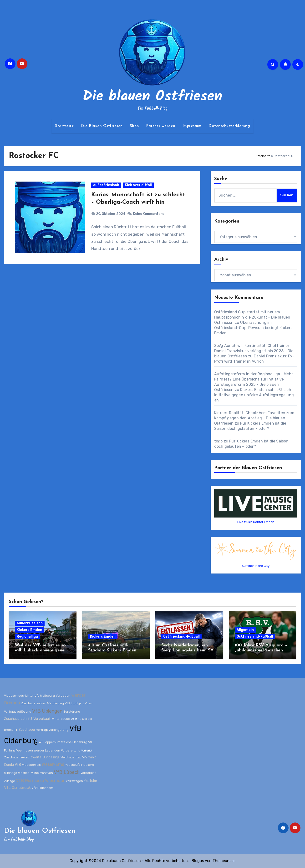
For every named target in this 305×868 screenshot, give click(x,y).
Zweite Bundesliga (45, 757)
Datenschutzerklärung (229, 126)
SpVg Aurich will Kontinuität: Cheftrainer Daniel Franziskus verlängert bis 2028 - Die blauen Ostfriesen (254, 351)
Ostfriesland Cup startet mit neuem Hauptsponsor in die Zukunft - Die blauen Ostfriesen (252, 317)
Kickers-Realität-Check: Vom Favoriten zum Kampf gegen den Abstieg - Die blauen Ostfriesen (254, 418)
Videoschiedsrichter (19, 696)
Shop (134, 126)
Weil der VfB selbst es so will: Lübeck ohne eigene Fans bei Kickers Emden (40, 650)
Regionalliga (27, 637)
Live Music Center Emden (256, 522)
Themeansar (224, 861)
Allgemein (245, 630)
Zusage (10, 781)
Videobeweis (31, 765)
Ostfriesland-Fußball (181, 637)
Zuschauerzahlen (34, 703)
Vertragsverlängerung (52, 729)
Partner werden (161, 126)
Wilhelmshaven (42, 773)
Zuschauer (27, 729)
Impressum (192, 126)
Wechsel (24, 773)
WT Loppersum (50, 742)
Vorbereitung (71, 750)
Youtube (90, 781)
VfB (18, 765)
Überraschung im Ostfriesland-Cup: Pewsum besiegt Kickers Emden (253, 328)
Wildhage (11, 773)
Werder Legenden (47, 750)
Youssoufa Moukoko (80, 765)
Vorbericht (88, 773)
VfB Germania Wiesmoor (40, 781)
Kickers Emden (29, 630)
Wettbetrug (56, 703)
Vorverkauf (42, 719)
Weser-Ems (53, 764)
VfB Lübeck (67, 772)
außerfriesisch (106, 185)
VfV (85, 757)
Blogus (198, 861)
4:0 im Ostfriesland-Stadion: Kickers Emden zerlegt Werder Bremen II (114, 650)
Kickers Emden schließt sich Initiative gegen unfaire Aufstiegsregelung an (254, 395)
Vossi (89, 703)
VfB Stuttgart (74, 703)
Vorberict (87, 751)
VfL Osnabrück (17, 788)
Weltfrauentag (71, 757)
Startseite (64, 126)
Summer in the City (256, 566)
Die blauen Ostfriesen (152, 97)
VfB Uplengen (47, 711)
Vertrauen (63, 696)
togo (219, 441)
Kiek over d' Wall (138, 185)
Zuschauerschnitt (18, 719)
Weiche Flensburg (74, 742)
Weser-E (76, 719)
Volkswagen (74, 781)
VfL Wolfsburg (45, 696)
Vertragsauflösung (18, 711)
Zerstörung (72, 711)
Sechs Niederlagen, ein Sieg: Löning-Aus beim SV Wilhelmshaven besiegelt (187, 650)
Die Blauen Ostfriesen (102, 126)
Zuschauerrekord (17, 757)
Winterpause (61, 719)
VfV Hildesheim (43, 788)
